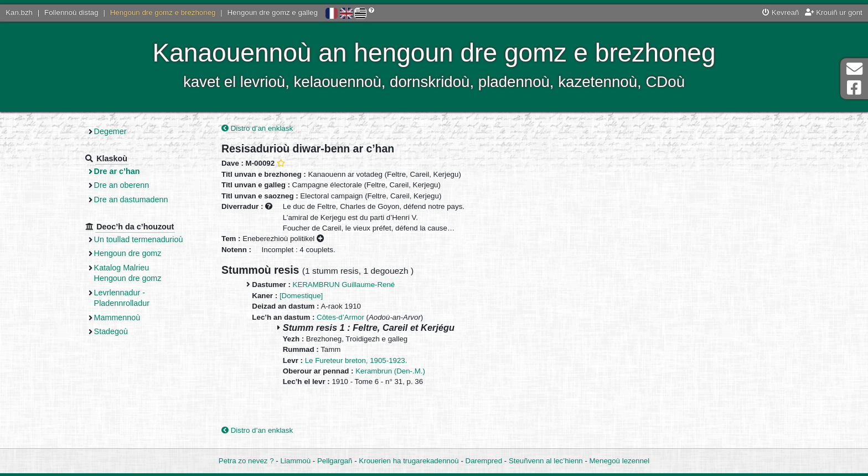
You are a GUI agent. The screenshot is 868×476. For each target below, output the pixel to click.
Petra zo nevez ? (246, 461)
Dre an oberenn (122, 185)
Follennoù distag (71, 12)
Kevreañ (781, 12)
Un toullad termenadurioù (139, 239)
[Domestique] (301, 296)
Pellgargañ (335, 461)
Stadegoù (111, 331)
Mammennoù (117, 318)
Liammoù (295, 461)
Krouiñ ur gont (834, 12)
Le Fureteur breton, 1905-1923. (356, 360)
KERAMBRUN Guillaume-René (344, 285)
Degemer (110, 131)
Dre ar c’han (117, 171)
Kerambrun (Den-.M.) (390, 371)
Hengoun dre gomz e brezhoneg (163, 12)
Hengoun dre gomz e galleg (273, 12)
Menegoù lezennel (620, 461)
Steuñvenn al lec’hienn (546, 461)
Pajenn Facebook (854, 88)
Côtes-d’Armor (340, 317)
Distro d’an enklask (257, 128)
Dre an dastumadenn (131, 199)
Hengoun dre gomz (128, 253)
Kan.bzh (19, 12)
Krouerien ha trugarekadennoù (409, 461)
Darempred (484, 461)
